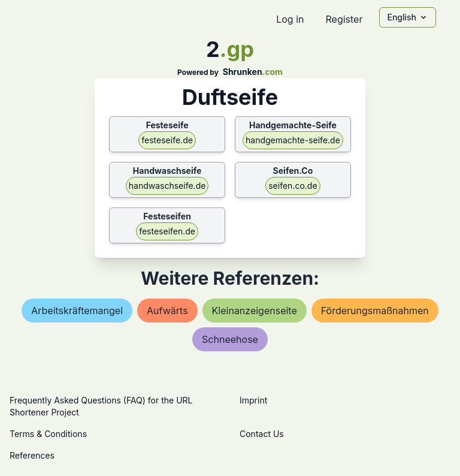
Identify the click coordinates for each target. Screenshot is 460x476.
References (32, 455)
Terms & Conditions (48, 434)
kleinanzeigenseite (255, 311)
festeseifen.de (167, 231)
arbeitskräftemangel (77, 311)
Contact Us (262, 434)
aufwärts (167, 311)
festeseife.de (167, 140)
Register (344, 19)
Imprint (253, 400)
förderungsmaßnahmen (375, 311)
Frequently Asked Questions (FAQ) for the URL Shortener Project (101, 406)
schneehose (230, 339)
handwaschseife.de (167, 186)
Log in (290, 19)
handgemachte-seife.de (293, 140)
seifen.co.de (293, 186)
